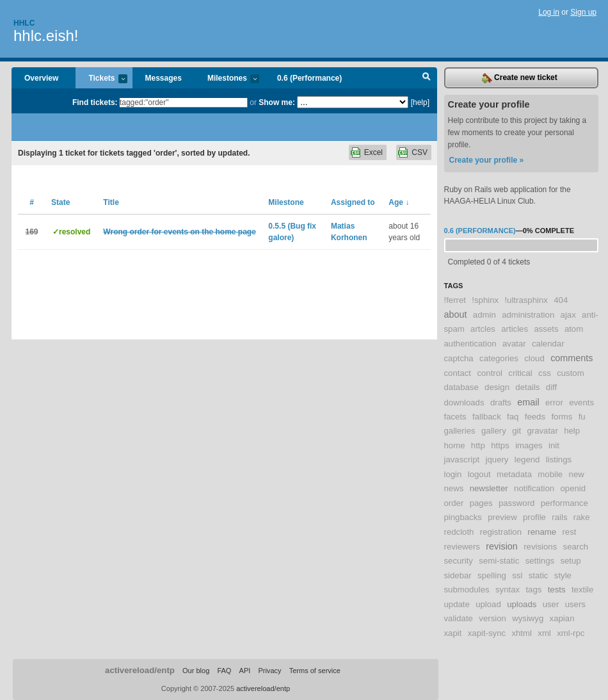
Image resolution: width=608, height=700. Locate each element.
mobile (550, 474)
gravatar (542, 431)
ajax (568, 315)
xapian (562, 618)
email (528, 402)
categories (499, 358)
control (490, 373)
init (554, 445)
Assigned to (353, 202)
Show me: (277, 102)
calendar (548, 344)
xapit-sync (487, 633)
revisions (540, 547)
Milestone (286, 202)
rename (542, 532)
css (545, 373)
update (457, 604)
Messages (164, 78)
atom (574, 329)
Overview (41, 78)
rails (559, 517)
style (563, 575)
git (516, 431)
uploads (522, 604)
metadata (514, 474)
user (551, 604)
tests (557, 590)
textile (582, 590)
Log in (549, 12)
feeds (535, 417)
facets (455, 417)
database (461, 387)
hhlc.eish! (46, 36)
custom (571, 373)
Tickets (101, 79)
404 (561, 300)
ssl (517, 575)
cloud (534, 358)
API (245, 671)
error (554, 403)
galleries (460, 431)
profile (534, 517)
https (500, 445)
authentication (470, 344)
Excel (373, 152)
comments (572, 358)
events (581, 403)
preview (502, 517)
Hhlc (24, 23)
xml (544, 633)
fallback (487, 417)
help (572, 431)
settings (540, 561)
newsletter (489, 488)
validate (459, 618)
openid (573, 488)
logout (479, 474)
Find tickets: (95, 102)
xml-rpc (571, 633)
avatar (514, 344)
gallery (494, 431)
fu (582, 417)
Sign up (583, 12)
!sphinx (485, 300)
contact (458, 373)
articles (515, 329)
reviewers (462, 547)
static (539, 575)
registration (501, 532)
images (529, 445)
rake (582, 517)
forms (562, 417)
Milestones (227, 79)
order (454, 503)
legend (527, 460)
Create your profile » (487, 160)
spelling (492, 575)
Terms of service (315, 671)
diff (551, 387)
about (456, 314)
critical (520, 373)
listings (559, 460)
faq (513, 417)
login (453, 474)
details (527, 387)
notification (534, 488)
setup (570, 561)
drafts (501, 403)
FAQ (224, 671)
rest (569, 532)
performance (564, 503)
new (577, 474)
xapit (453, 633)
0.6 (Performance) (309, 78)
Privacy (269, 671)
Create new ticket (520, 78)
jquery (497, 460)
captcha (459, 358)
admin (484, 315)
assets (546, 329)
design (497, 387)
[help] (420, 102)
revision (502, 546)
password (516, 503)
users (575, 604)
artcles (483, 329)
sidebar (458, 575)
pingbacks (463, 517)
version (492, 618)
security (459, 561)
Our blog (196, 671)
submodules (467, 590)
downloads (464, 403)
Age (399, 202)
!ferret (455, 300)
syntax (508, 590)
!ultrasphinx (526, 300)
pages (481, 503)
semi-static (499, 561)
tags (533, 590)
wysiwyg (528, 618)
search (576, 547)
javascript (462, 460)
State (60, 202)
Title (111, 202)
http (478, 445)
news (454, 488)
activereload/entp (140, 670)
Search (427, 78)
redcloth (459, 532)
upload (488, 604)
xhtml (522, 633)
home (455, 445)
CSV (420, 152)
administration (528, 315)
